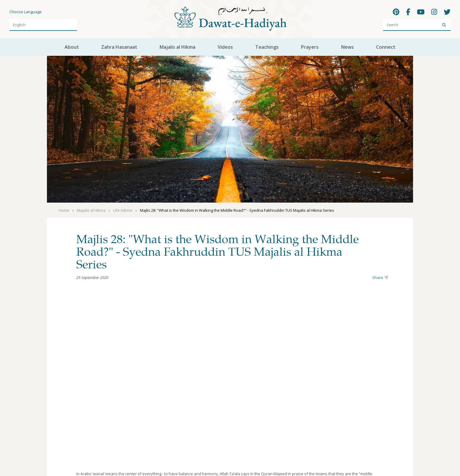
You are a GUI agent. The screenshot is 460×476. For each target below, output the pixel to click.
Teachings (267, 47)
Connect (386, 47)
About (72, 47)
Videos (225, 47)
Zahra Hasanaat (119, 47)
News (347, 47)
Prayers (310, 47)
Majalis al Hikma (177, 47)
